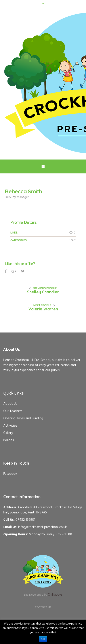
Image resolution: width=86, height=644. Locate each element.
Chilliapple (55, 595)
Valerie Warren (43, 309)
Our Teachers (13, 411)
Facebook (6, 272)
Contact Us (43, 607)
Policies (9, 440)
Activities (10, 426)
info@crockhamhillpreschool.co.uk (42, 527)
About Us (10, 404)
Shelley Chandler (43, 292)
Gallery (8, 433)
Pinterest (23, 272)
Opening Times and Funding (23, 418)
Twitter (14, 272)
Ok (43, 639)
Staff (72, 240)
